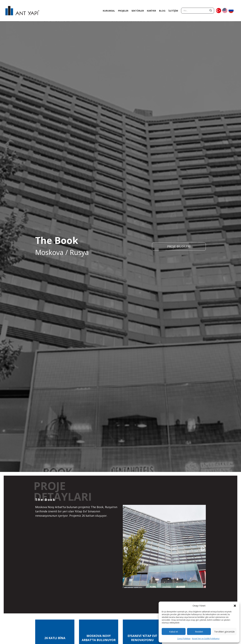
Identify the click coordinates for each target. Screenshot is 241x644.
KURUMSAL (109, 11)
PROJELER (123, 11)
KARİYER (151, 11)
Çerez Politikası (184, 639)
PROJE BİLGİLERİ (179, 246)
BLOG (162, 11)
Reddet (199, 632)
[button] (235, 606)
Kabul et (174, 632)
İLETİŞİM (173, 11)
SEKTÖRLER (138, 11)
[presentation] (126, 549)
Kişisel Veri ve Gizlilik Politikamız (206, 639)
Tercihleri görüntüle (224, 632)
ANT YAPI (22, 11)
